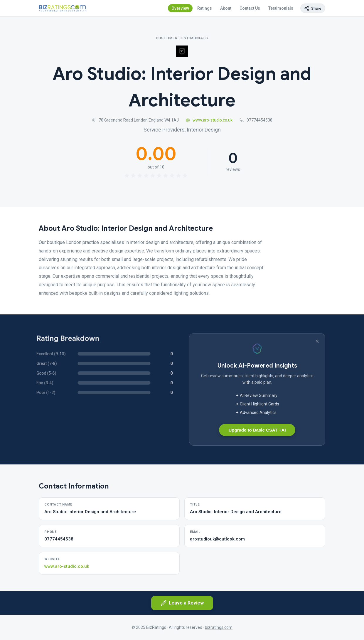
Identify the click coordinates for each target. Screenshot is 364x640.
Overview (180, 8)
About (226, 8)
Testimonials (281, 8)
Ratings (205, 8)
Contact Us (250, 8)
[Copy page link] (313, 8)
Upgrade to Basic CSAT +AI (257, 430)
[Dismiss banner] (317, 341)
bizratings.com (219, 627)
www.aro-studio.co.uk (209, 120)
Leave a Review (182, 603)
